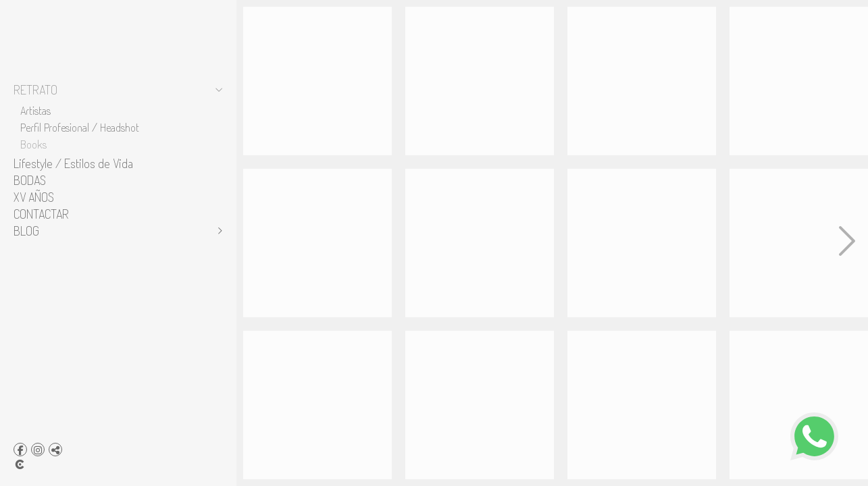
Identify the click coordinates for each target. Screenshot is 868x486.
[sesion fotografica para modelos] (317, 405)
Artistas (35, 110)
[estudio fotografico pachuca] (480, 243)
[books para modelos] (317, 243)
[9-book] (480, 405)
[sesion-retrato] (642, 81)
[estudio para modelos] (317, 81)
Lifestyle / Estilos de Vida (73, 163)
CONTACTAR (41, 214)
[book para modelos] (480, 81)
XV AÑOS (34, 197)
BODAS (30, 180)
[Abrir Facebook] (20, 450)
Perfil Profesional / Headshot (80, 127)
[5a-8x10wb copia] (642, 405)
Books (33, 144)
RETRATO (35, 90)
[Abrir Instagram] (38, 450)
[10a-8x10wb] (642, 243)
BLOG (26, 231)
